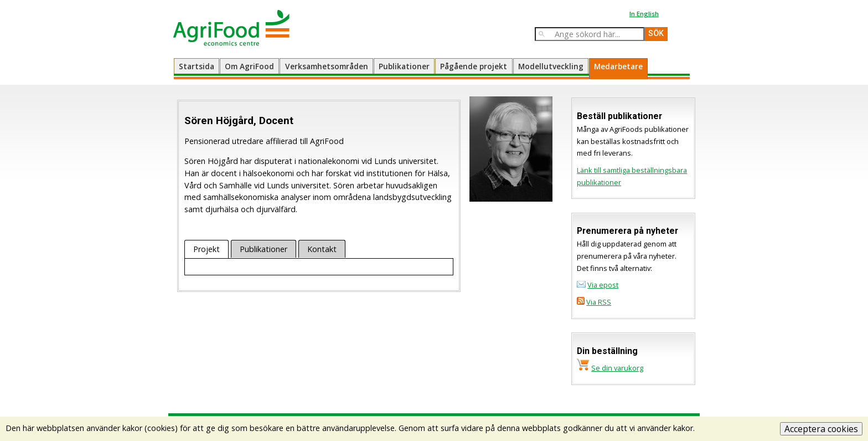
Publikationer (404, 66)
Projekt (206, 249)
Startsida (197, 66)
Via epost (603, 285)
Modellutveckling (551, 66)
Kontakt (322, 249)
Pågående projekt (474, 66)
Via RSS (599, 302)
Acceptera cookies (821, 429)
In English (644, 14)
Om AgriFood (249, 66)
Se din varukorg (617, 368)
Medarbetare (618, 66)
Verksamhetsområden (327, 66)
